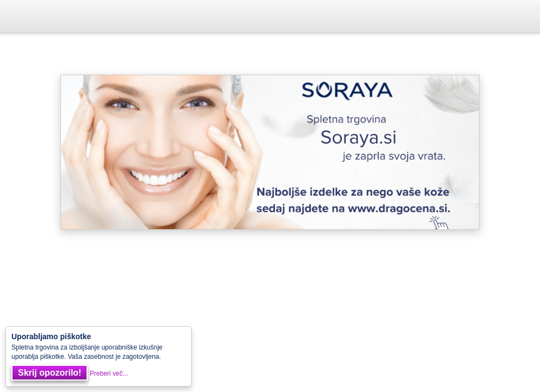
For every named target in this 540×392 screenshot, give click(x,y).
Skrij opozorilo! (50, 373)
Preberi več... (109, 373)
